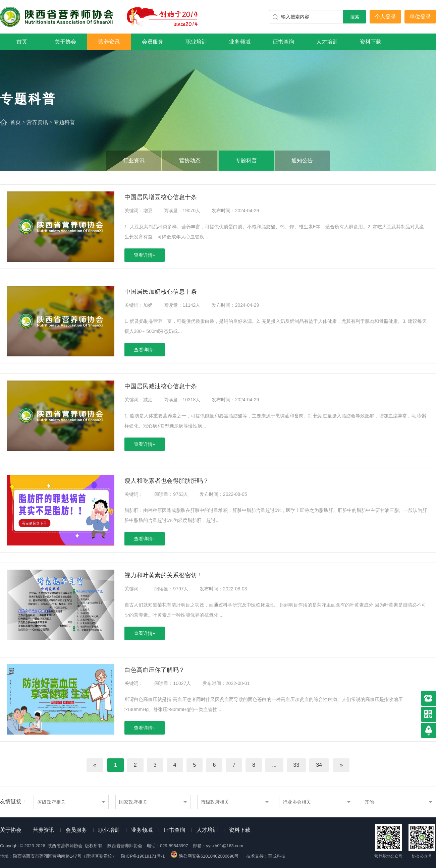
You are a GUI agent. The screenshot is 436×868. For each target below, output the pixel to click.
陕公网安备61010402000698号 (205, 856)
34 (319, 765)
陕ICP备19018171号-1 (143, 856)
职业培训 (196, 42)
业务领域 (240, 42)
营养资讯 (109, 42)
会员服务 (153, 42)
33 (296, 765)
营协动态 (190, 160)
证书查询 (283, 42)
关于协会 (65, 42)
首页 (22, 42)
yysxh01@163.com (225, 846)
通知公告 (302, 160)
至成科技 (277, 856)
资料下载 (371, 42)
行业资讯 (134, 160)
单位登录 (420, 17)
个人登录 (385, 17)
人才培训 (327, 42)
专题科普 (64, 122)
